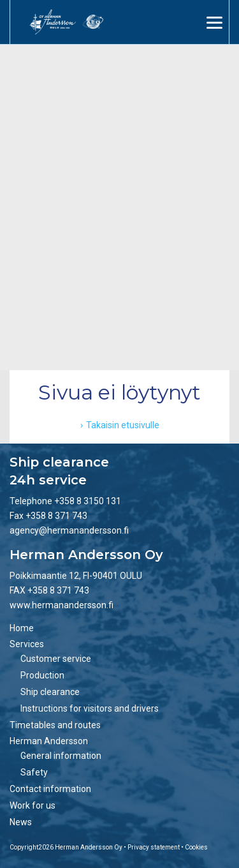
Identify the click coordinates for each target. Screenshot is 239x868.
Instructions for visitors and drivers (90, 708)
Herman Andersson (49, 741)
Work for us (33, 805)
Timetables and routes (55, 725)
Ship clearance (50, 692)
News (21, 822)
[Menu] (214, 22)
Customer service (56, 659)
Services (27, 644)
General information (61, 756)
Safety (34, 772)
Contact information (50, 789)
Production (42, 675)
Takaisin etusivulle (123, 425)
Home (22, 628)
